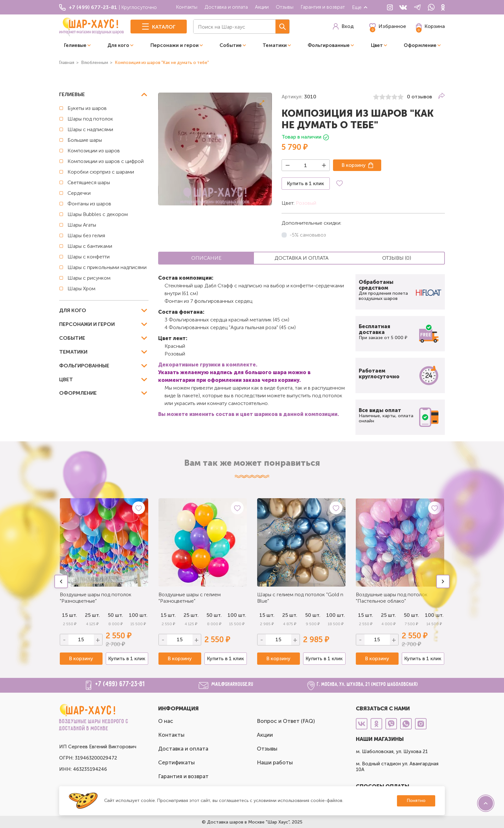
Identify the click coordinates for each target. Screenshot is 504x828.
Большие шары (85, 140)
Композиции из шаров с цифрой (106, 161)
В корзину (354, 165)
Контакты (187, 7)
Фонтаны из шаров (89, 204)
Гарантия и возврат (323, 7)
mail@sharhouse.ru (233, 684)
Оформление (420, 45)
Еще (360, 7)
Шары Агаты (82, 225)
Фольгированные (329, 45)
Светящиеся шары (89, 182)
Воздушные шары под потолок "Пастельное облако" (392, 598)
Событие (231, 45)
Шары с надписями (90, 129)
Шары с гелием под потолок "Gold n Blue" (300, 598)
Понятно (416, 801)
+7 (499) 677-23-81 (120, 684)
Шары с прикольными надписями (107, 267)
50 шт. (115, 615)
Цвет (377, 45)
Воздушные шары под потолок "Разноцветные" (96, 598)
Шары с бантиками (90, 246)
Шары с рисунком (89, 278)
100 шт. (138, 615)
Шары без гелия (86, 235)
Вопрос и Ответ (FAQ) (286, 721)
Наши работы (275, 762)
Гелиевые (75, 45)
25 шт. (92, 615)
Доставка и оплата (226, 7)
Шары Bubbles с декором (98, 214)
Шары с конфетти (89, 257)
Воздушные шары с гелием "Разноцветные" (190, 598)
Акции (262, 7)
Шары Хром (81, 288)
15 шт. (168, 615)
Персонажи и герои (175, 45)
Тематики (275, 45)
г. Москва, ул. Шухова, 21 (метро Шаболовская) (368, 684)
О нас (166, 721)
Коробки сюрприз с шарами (101, 172)
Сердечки (79, 193)
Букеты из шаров (87, 108)
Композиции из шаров (94, 151)
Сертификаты (176, 762)
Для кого (118, 45)
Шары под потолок (90, 119)
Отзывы (285, 7)
